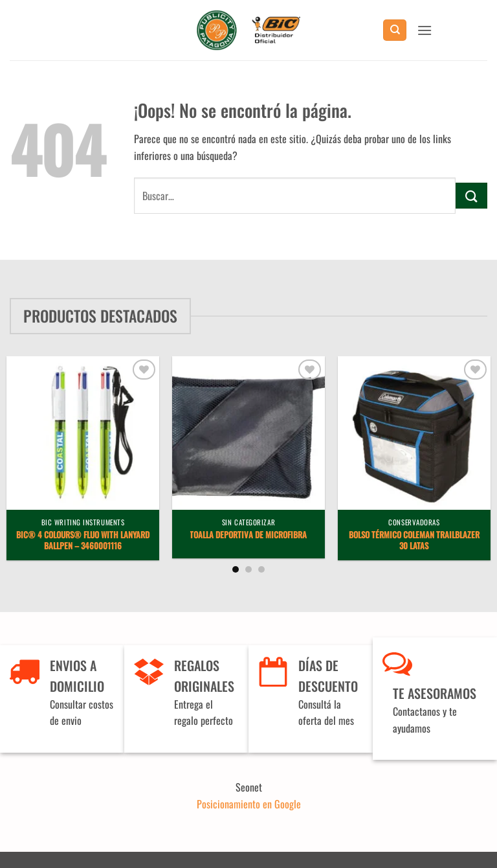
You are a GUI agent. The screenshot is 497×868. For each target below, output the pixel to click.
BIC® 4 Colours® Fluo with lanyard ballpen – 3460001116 (83, 541)
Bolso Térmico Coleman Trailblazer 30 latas (414, 541)
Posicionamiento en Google (249, 804)
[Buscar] (395, 30)
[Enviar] (471, 195)
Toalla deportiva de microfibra (248, 535)
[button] (425, 30)
